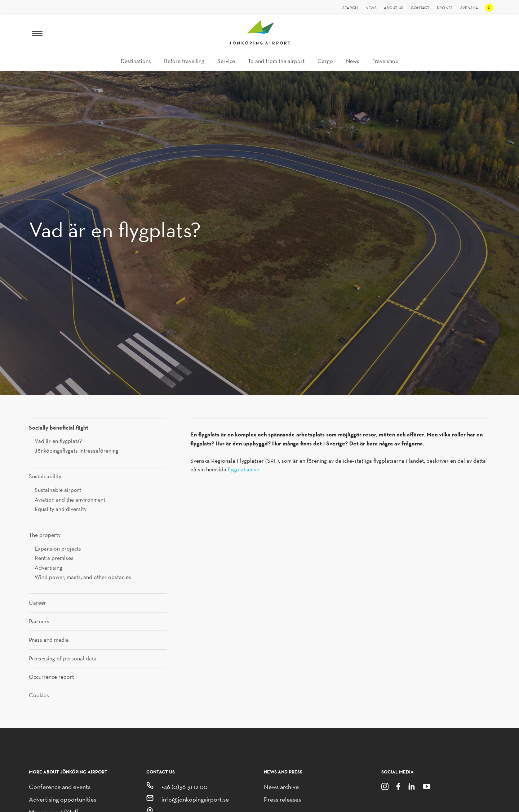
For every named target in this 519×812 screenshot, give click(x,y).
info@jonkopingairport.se (195, 799)
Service (226, 61)
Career (37, 603)
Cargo (325, 61)
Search (350, 8)
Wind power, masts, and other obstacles (83, 577)
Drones (445, 8)
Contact (420, 8)
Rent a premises (54, 558)
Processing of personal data (63, 659)
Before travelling (184, 61)
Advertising (48, 568)
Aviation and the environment (70, 500)
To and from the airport (276, 61)
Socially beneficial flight (59, 427)
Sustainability (45, 476)
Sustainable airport (58, 490)
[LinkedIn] (412, 786)
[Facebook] (398, 786)
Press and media (49, 640)
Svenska (469, 8)
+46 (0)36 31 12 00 (185, 787)
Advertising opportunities (63, 799)
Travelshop (385, 61)
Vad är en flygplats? (58, 441)
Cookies (39, 695)
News (371, 8)
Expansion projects (58, 549)
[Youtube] (427, 786)
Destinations (136, 61)
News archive (281, 787)
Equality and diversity (61, 509)
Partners (39, 622)
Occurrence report (51, 677)
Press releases (282, 799)
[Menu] (37, 33)
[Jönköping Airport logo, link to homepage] (259, 43)
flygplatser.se (243, 469)
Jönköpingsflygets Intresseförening (77, 451)
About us (394, 8)
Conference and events (60, 787)
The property (45, 535)
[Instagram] (385, 786)
